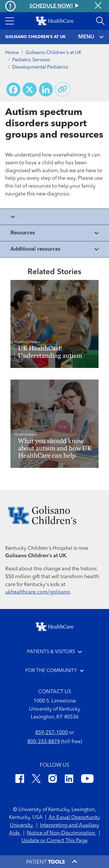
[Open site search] (100, 21)
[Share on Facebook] (13, 89)
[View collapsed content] (54, 217)
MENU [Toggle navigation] (91, 37)
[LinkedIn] (69, 780)
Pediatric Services (31, 60)
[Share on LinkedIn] (46, 89)
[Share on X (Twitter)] (30, 89)
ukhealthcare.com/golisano (38, 592)
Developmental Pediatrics (40, 67)
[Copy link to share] (62, 89)
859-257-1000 (51, 733)
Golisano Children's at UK (53, 53)
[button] (10, 21)
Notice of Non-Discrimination (61, 833)
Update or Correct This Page (54, 841)
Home (12, 53)
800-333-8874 (44, 742)
